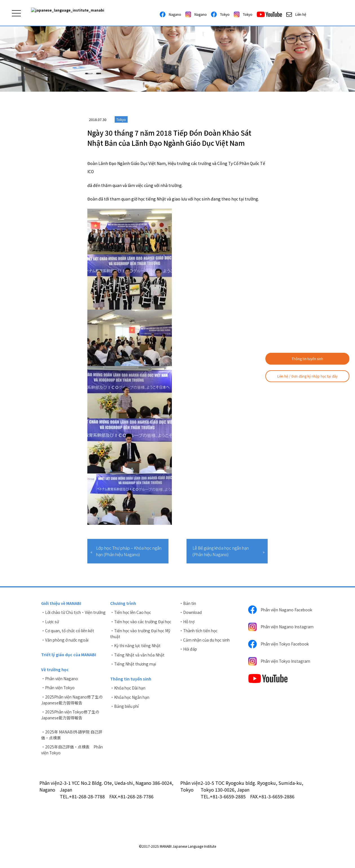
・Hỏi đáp (188, 650)
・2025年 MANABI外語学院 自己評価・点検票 (72, 743)
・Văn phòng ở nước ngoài (66, 646)
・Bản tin (188, 603)
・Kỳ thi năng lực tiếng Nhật (137, 646)
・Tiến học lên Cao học (132, 613)
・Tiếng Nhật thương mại (134, 665)
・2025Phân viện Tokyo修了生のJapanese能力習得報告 (71, 722)
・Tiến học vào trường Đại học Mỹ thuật (141, 634)
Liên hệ (296, 14)
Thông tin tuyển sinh (307, 359)
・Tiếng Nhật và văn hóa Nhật (138, 656)
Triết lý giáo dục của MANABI (69, 661)
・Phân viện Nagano (60, 686)
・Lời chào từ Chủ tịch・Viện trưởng (68, 615)
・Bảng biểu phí (125, 708)
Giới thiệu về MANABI (61, 603)
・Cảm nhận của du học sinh (206, 640)
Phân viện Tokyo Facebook (280, 651)
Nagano (170, 14)
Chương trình (123, 603)
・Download (191, 613)
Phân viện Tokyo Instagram (280, 669)
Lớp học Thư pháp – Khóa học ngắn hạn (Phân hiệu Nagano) (129, 551)
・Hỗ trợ (187, 622)
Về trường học (55, 676)
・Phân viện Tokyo (59, 695)
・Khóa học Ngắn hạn (130, 699)
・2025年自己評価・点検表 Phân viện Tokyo (72, 758)
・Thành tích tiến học (200, 631)
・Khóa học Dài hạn (128, 689)
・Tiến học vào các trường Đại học (142, 622)
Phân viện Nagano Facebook (272, 611)
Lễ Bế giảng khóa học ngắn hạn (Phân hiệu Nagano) (221, 551)
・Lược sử (50, 628)
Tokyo (220, 14)
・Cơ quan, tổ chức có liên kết (69, 637)
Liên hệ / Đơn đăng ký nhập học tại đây (307, 376)
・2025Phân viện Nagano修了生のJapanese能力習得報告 (73, 707)
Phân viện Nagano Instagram (272, 632)
